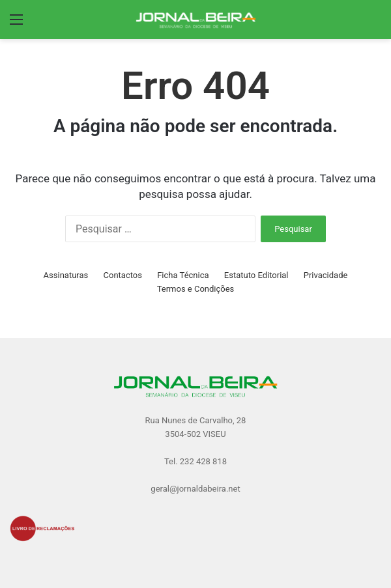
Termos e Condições (196, 289)
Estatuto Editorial (256, 275)
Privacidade (326, 275)
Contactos (123, 275)
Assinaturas (66, 275)
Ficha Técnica (183, 275)
